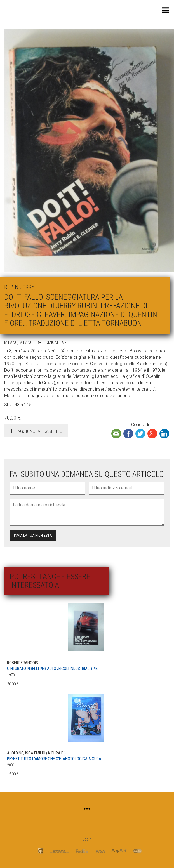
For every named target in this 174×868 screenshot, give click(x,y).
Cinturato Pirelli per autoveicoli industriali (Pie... (54, 669)
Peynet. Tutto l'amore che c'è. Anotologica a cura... (55, 759)
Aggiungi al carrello (39, 431)
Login (87, 839)
